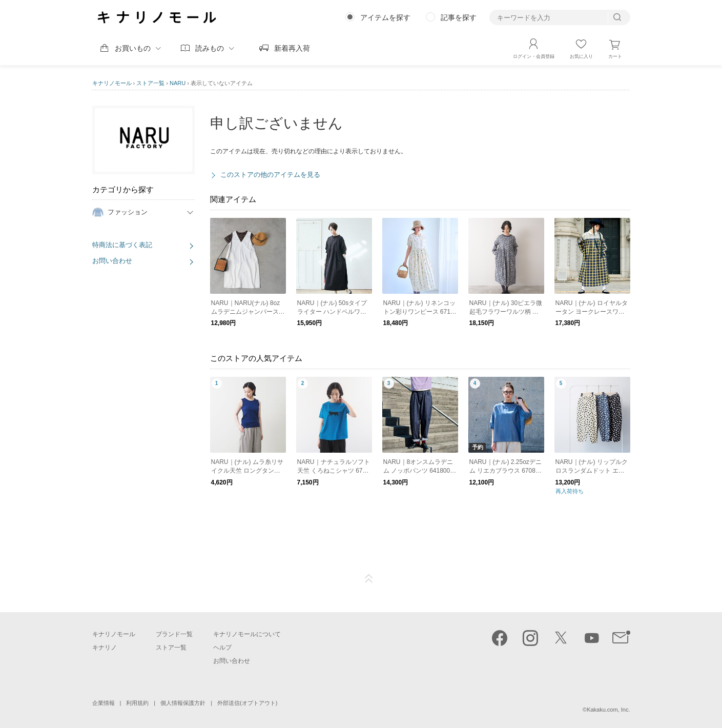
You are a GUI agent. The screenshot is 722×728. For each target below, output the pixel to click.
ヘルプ (222, 648)
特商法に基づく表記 (122, 245)
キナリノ (105, 648)
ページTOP (369, 579)
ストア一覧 (150, 83)
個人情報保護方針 (183, 703)
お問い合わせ (112, 261)
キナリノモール (112, 83)
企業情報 (104, 703)
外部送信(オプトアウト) (247, 703)
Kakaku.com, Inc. (608, 710)
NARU (178, 83)
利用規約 (137, 703)
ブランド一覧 (174, 634)
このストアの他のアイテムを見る (270, 175)
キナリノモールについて (247, 634)
